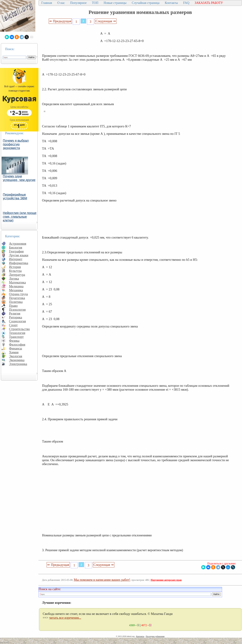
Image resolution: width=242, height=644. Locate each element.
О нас (61, 3)
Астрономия (18, 244)
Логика (14, 279)
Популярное (78, 3)
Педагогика (17, 298)
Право (13, 306)
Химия (14, 352)
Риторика (16, 317)
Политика (16, 302)
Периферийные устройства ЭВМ (15, 196)
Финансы (16, 348)
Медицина (16, 286)
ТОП (95, 3)
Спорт (13, 325)
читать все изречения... (65, 618)
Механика (16, 290)
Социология (17, 321)
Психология (17, 310)
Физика (14, 341)
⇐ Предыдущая (60, 21)
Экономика (17, 360)
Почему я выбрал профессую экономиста (16, 144)
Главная (47, 3)
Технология (17, 333)
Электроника (18, 364)
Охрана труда (18, 294)
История (15, 267)
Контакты (171, 3)
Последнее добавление (155, 636)
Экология (16, 356)
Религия (15, 313)
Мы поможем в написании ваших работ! (102, 580)
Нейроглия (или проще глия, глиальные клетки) (20, 217)
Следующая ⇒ (106, 21)
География (16, 251)
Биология (16, 247)
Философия (17, 344)
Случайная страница (146, 3)
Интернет (16, 259)
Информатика (19, 263)
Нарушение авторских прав (166, 580)
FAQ (186, 3)
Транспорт (16, 337)
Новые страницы (115, 3)
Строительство (19, 329)
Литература (17, 275)
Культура (15, 271)
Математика (17, 282)
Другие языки (19, 255)
